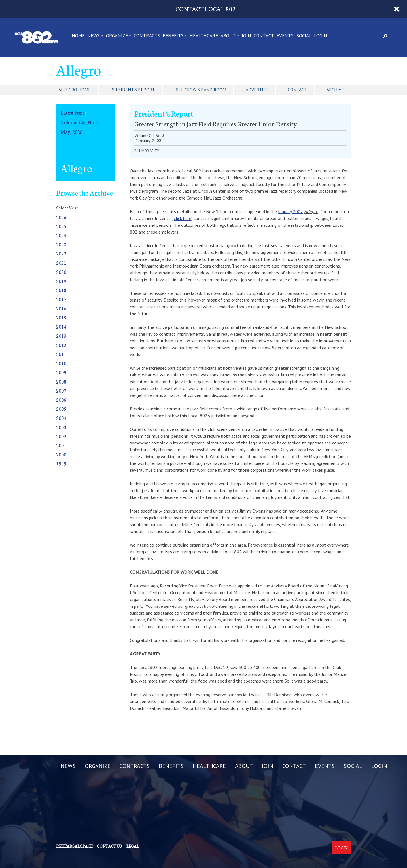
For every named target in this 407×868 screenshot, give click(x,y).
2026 (61, 217)
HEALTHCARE (204, 36)
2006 (61, 400)
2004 (61, 418)
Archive (335, 90)
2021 (61, 263)
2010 (61, 363)
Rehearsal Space (74, 846)
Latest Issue (73, 112)
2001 (61, 445)
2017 (61, 299)
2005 (61, 409)
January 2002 (291, 211)
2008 (61, 381)
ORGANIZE (117, 36)
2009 (61, 372)
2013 (61, 335)
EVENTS (285, 36)
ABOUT (228, 36)
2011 (61, 354)
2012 (61, 345)
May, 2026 (72, 132)
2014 (61, 326)
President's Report (133, 90)
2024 (61, 235)
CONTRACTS (147, 36)
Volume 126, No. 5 (79, 122)
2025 (61, 226)
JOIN (246, 36)
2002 (61, 436)
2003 (61, 427)
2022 (61, 253)
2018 (61, 290)
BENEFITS (173, 36)
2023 (61, 244)
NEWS (94, 36)
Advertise (257, 90)
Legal (133, 846)
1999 (61, 463)
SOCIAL (304, 36)
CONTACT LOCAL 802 (206, 9)
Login (341, 848)
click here (183, 218)
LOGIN (321, 36)
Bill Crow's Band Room (200, 90)
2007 (61, 390)
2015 (61, 317)
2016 (61, 308)
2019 (61, 281)
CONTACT (264, 36)
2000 (61, 454)
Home (78, 36)
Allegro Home (75, 90)
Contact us (109, 846)
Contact (297, 90)
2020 (61, 272)
